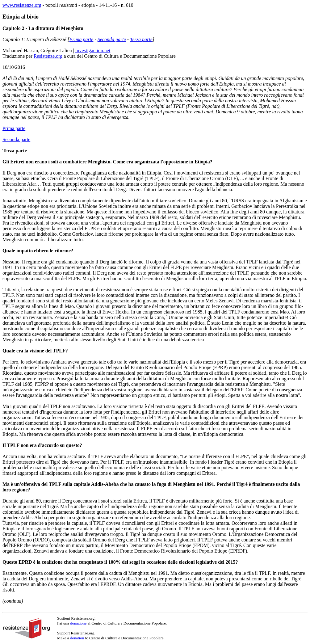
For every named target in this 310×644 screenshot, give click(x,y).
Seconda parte (112, 39)
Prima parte (82, 39)
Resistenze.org (48, 56)
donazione (78, 623)
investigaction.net (93, 51)
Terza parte (141, 39)
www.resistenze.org (22, 5)
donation (77, 638)
